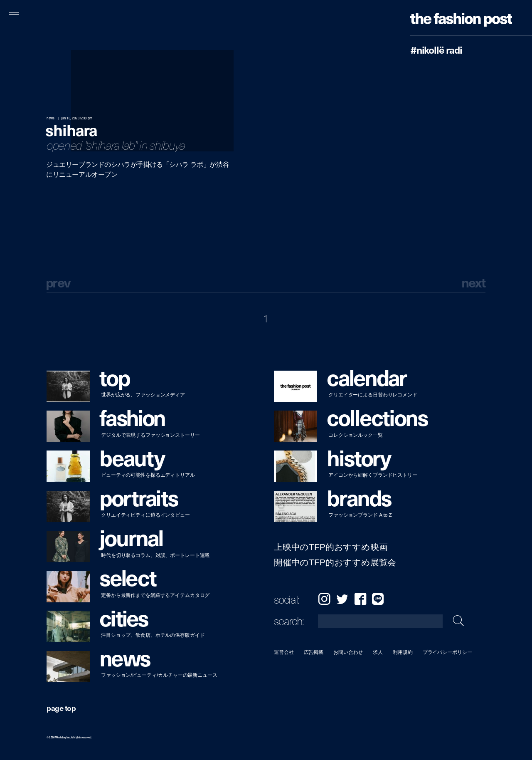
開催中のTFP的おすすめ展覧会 (335, 563)
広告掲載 (314, 652)
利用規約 (403, 652)
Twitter (342, 599)
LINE (378, 599)
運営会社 (284, 652)
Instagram (324, 599)
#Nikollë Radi (436, 50)
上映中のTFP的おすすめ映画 (331, 547)
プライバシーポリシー (447, 652)
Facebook (360, 599)
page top (61, 708)
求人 (378, 652)
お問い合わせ (348, 652)
